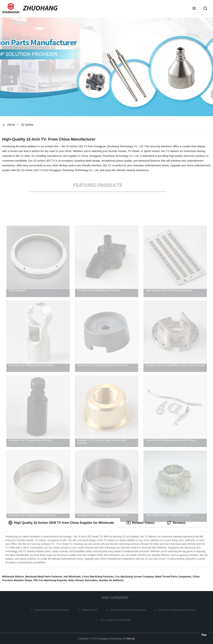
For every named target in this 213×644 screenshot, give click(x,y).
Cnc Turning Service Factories (129, 610)
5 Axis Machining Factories (98, 577)
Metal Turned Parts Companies (173, 577)
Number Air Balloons (111, 580)
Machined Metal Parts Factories (44, 577)
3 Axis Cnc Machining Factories (178, 610)
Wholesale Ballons (13, 577)
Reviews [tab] (176, 523)
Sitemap (130, 639)
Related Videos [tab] (141, 523)
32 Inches (27, 125)
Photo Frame (91, 610)
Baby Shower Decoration (83, 580)
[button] (194, 9)
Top (204, 634)
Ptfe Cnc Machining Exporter (50, 580)
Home (11, 125)
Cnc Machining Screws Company (135, 577)
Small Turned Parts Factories (53, 610)
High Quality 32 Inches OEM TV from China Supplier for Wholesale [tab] (61, 523)
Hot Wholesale (72, 577)
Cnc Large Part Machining (116, 620)
